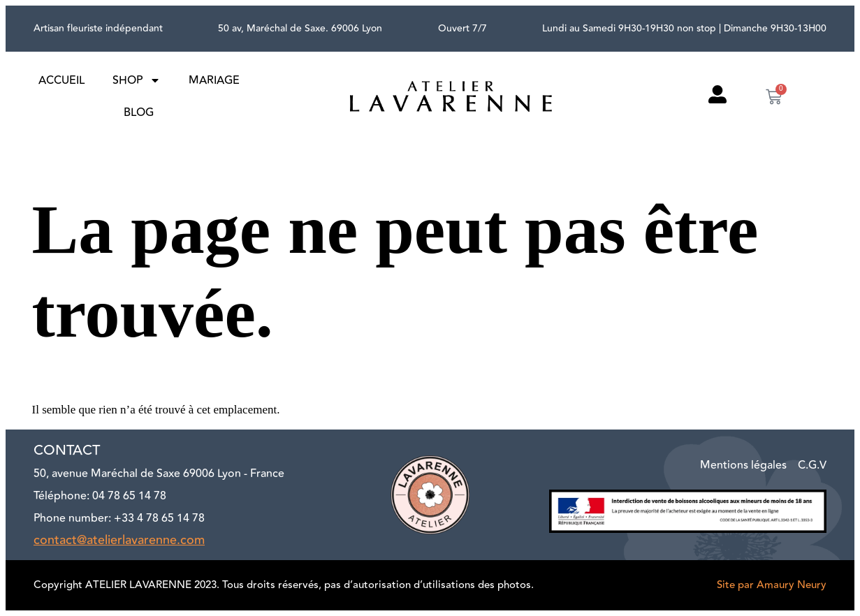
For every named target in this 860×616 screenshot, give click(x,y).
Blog (139, 112)
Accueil (61, 80)
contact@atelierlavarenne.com (119, 540)
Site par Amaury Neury (772, 585)
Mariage (214, 80)
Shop (137, 80)
